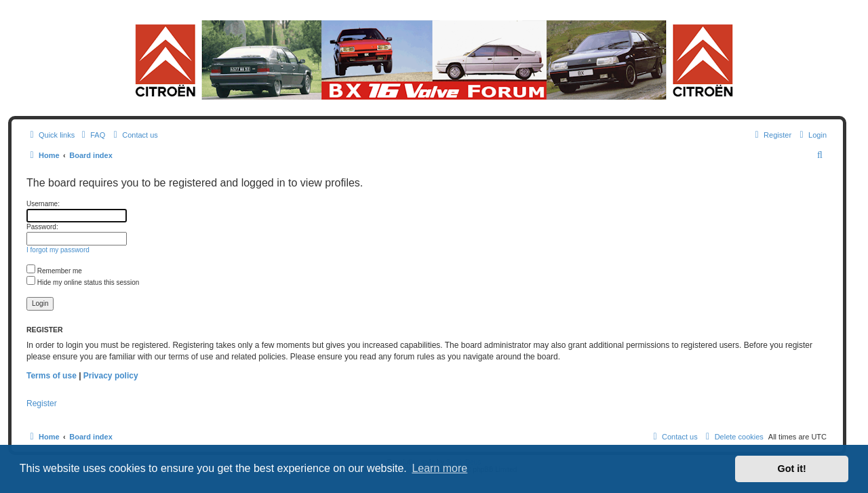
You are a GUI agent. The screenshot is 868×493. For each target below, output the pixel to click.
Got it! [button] (792, 469)
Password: (42, 227)
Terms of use (52, 376)
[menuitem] (92, 135)
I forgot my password (58, 250)
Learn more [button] (439, 468)
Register (42, 403)
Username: (43, 204)
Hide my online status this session (83, 282)
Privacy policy (111, 376)
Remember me (54, 271)
